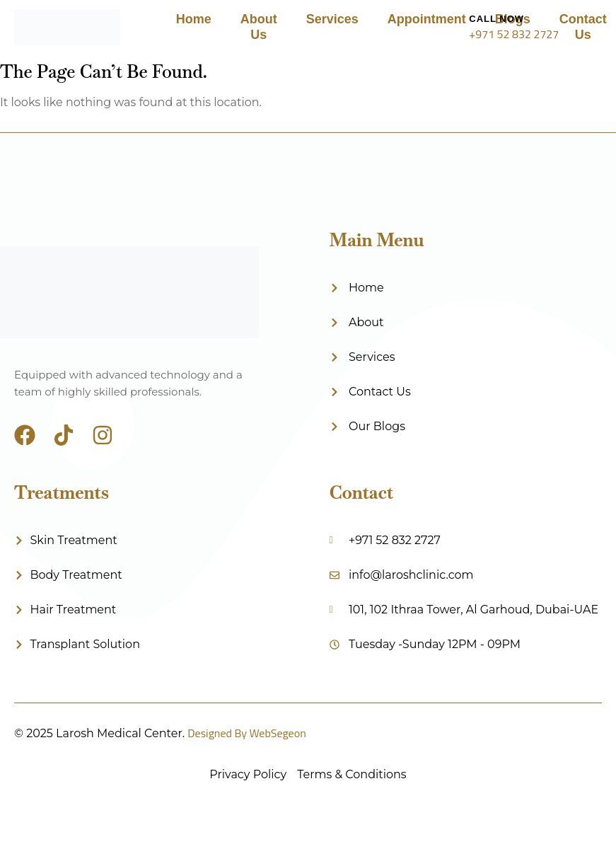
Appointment (427, 19)
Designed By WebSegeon (247, 733)
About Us (259, 27)
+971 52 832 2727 (514, 34)
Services (332, 19)
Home (194, 19)
